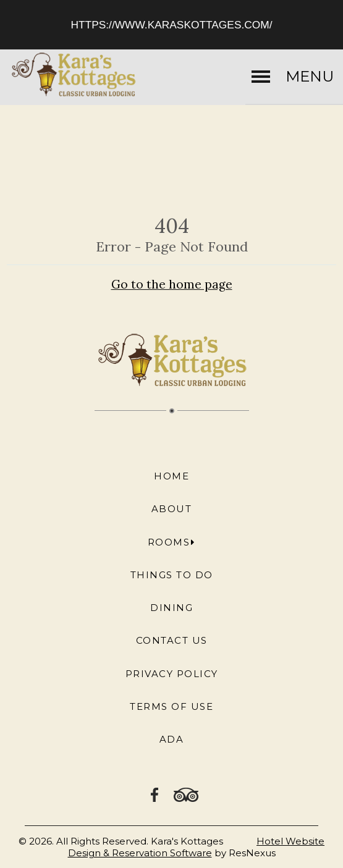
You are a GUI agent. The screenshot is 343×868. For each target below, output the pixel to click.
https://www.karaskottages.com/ (171, 25)
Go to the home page (172, 284)
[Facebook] (155, 794)
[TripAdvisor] (186, 794)
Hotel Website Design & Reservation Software (197, 847)
